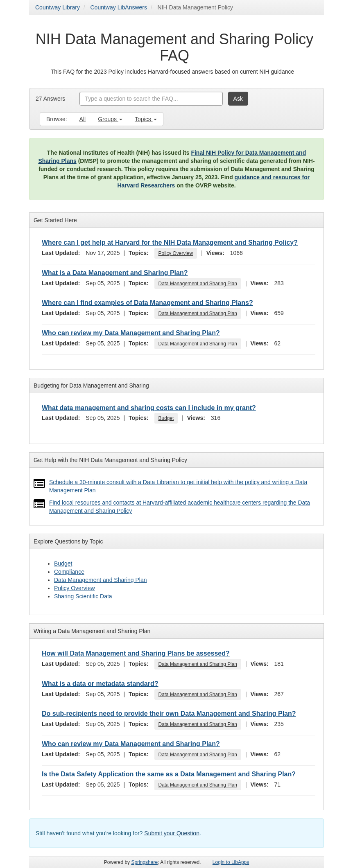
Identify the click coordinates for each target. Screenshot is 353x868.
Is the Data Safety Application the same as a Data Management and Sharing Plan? (169, 774)
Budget (166, 418)
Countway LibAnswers (119, 7)
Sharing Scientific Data (83, 596)
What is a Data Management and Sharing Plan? (115, 273)
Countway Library (58, 7)
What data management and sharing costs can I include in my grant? (149, 408)
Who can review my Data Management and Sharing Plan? (131, 333)
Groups (110, 119)
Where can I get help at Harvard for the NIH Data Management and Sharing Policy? (170, 242)
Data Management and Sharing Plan (198, 284)
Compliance (69, 572)
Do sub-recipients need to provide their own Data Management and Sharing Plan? (169, 714)
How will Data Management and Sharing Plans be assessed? (136, 653)
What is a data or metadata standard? (100, 684)
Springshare (144, 862)
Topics (146, 119)
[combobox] (151, 99)
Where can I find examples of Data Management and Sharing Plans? (147, 303)
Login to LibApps (231, 862)
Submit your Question (172, 833)
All (83, 119)
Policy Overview (176, 253)
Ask (238, 99)
